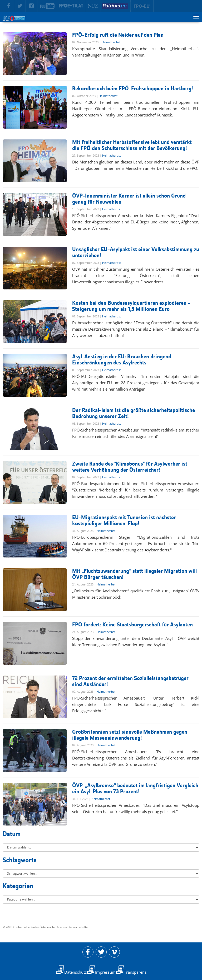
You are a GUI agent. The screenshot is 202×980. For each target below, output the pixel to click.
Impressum (105, 972)
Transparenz (135, 972)
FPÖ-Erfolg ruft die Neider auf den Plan (118, 35)
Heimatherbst (111, 42)
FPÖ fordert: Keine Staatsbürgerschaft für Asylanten (132, 625)
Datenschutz (75, 972)
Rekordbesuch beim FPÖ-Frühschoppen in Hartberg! (133, 89)
